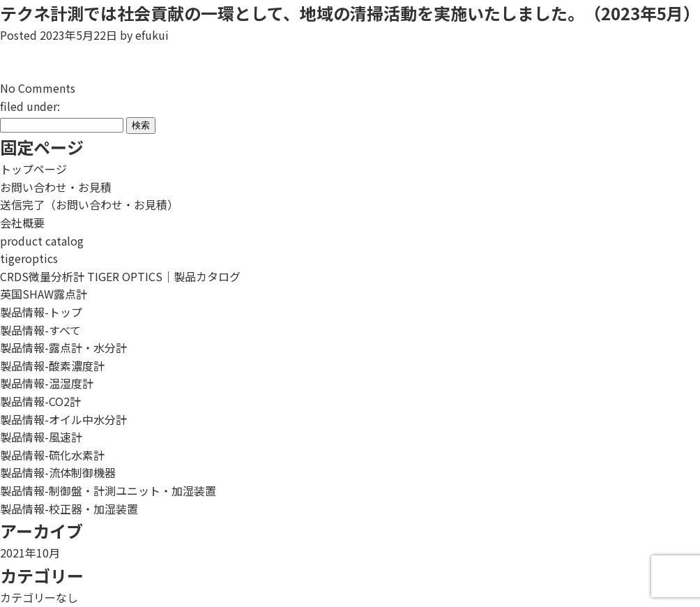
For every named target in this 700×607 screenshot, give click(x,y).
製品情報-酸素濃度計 (52, 366)
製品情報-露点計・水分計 (63, 347)
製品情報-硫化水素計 (52, 455)
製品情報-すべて (40, 330)
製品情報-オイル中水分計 (63, 419)
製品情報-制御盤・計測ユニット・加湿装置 (108, 490)
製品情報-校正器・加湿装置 (69, 509)
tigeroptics (29, 258)
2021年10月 (30, 553)
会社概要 (22, 223)
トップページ (33, 169)
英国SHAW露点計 (44, 294)
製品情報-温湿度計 (47, 383)
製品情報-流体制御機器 (58, 472)
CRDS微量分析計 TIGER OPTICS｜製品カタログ (120, 276)
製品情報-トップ (41, 312)
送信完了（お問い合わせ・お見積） (89, 204)
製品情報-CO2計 (40, 401)
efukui (152, 35)
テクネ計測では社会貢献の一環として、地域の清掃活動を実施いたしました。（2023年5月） (350, 13)
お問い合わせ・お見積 (56, 187)
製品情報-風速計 (41, 437)
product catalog (42, 241)
